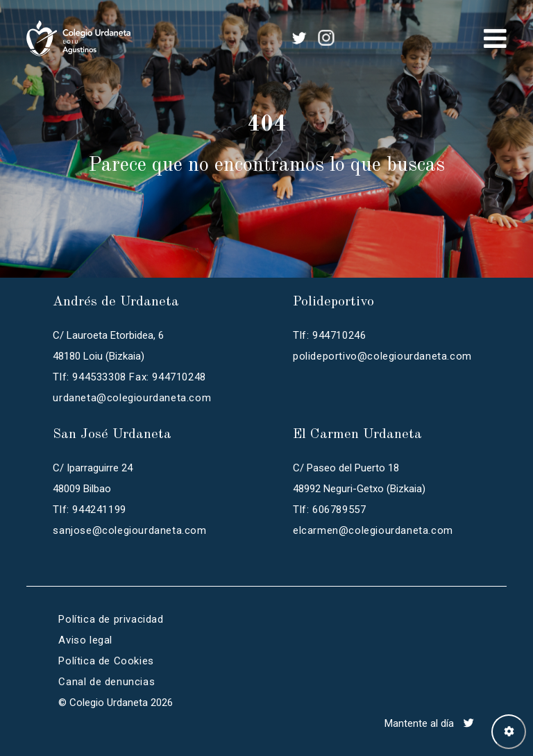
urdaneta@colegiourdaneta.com (132, 398)
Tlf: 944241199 (89, 510)
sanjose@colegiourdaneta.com (129, 530)
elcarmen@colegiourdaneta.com (373, 530)
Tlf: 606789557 (329, 510)
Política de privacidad (111, 619)
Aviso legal (85, 640)
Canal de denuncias (107, 682)
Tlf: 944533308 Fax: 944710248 (129, 377)
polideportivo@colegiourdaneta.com (382, 356)
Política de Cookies (106, 661)
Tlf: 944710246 (329, 335)
